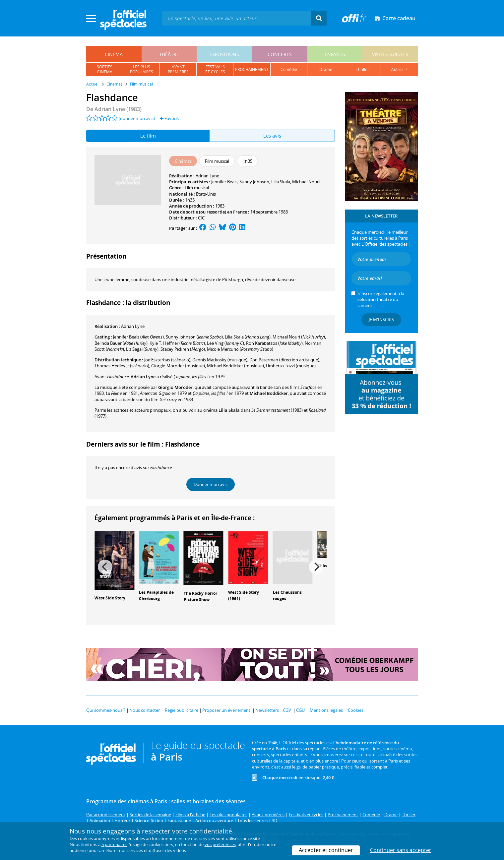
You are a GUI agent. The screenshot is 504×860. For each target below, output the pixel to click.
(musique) (178, 366)
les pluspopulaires (142, 69)
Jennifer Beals (224, 182)
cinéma (114, 54)
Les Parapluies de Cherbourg (156, 595)
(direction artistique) (284, 360)
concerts (280, 54)
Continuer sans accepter (401, 850)
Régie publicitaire (182, 710)
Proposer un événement (226, 710)
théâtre (169, 54)
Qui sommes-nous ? (106, 710)
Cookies (356, 710)
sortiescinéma (105, 69)
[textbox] (236, 18)
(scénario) (167, 360)
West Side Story (110, 598)
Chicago (325, 566)
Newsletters (267, 710)
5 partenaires (114, 844)
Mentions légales (326, 710)
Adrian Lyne (207, 176)
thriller (362, 69)
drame (326, 69)
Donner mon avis (211, 484)
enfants (335, 54)
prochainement (252, 69)
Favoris (169, 118)
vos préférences (220, 844)
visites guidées (390, 54)
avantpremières (178, 69)
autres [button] (398, 69)
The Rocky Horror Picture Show (200, 596)
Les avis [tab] (272, 136)
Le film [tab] (148, 136)
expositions (224, 54)
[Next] (316, 567)
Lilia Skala (281, 182)
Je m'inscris (381, 320)
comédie (289, 69)
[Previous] (105, 567)
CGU (300, 710)
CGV (287, 710)
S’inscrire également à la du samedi (381, 299)
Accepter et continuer (326, 850)
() (138, 337)
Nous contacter (145, 710)
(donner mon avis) (137, 118)
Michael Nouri (306, 182)
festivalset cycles (215, 69)
